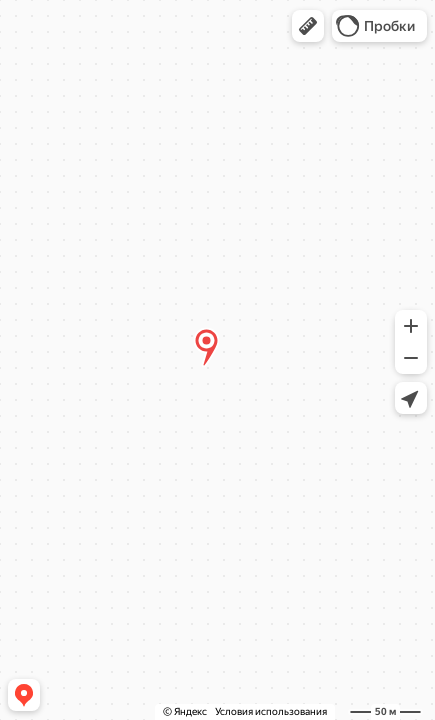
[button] (308, 26)
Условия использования (271, 711)
